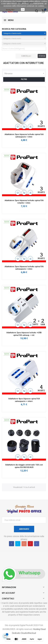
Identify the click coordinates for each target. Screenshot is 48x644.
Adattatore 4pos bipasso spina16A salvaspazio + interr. (24, 400)
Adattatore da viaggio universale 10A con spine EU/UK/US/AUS (24, 466)
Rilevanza (25, 74)
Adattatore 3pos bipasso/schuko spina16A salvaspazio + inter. (24, 136)
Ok (23, 9)
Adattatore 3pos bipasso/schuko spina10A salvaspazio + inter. (24, 268)
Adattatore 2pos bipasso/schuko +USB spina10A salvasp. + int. (24, 334)
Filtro (24, 79)
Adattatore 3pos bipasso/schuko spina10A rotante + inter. (24, 202)
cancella (26, 56)
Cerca (42, 56)
